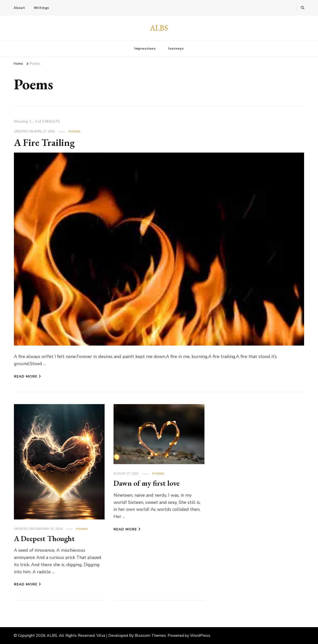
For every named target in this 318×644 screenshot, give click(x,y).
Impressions (145, 49)
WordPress (200, 636)
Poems (75, 131)
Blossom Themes (150, 636)
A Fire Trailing (44, 142)
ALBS (159, 28)
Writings (41, 8)
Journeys (176, 49)
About (19, 8)
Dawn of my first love (147, 483)
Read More (27, 376)
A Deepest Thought (44, 538)
